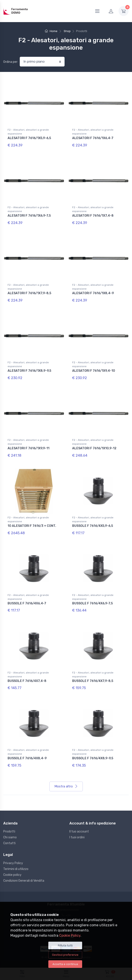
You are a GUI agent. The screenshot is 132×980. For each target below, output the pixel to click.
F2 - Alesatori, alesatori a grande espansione (28, 132)
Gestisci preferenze (65, 955)
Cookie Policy (70, 935)
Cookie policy (12, 875)
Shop (67, 31)
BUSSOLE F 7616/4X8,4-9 (27, 758)
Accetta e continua (65, 964)
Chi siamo (10, 837)
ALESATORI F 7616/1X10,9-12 (94, 448)
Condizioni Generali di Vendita (24, 881)
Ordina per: (11, 62)
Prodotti (9, 832)
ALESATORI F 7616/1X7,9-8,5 (29, 293)
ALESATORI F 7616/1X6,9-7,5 (29, 216)
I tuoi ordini (77, 837)
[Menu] (97, 11)
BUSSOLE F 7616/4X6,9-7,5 (92, 603)
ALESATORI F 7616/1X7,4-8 (93, 216)
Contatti (9, 843)
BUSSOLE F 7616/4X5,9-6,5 (93, 526)
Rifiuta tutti (65, 945)
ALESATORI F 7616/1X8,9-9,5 (29, 371)
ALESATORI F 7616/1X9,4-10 (94, 371)
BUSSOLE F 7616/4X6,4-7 (27, 603)
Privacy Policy (13, 863)
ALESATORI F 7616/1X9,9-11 (29, 448)
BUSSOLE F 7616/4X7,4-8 (27, 681)
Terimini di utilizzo (16, 869)
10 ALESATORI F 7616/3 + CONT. (32, 526)
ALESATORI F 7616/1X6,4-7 (93, 138)
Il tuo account (79, 832)
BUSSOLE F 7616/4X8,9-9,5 (93, 758)
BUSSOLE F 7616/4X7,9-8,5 (93, 681)
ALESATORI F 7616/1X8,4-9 (93, 293)
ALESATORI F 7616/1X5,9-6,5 (29, 138)
